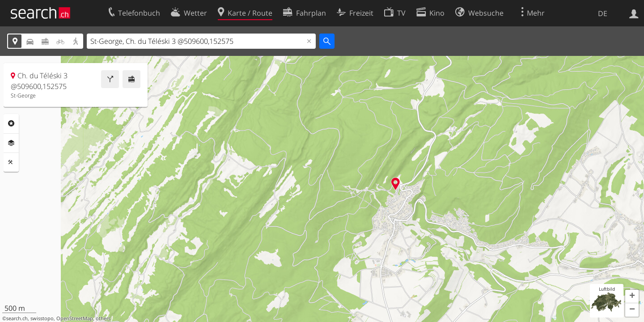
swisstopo (42, 318)
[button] (632, 297)
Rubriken (11, 123)
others (103, 318)
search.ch (17, 318)
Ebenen (11, 143)
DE (603, 13)
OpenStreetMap (75, 318)
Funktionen (11, 162)
